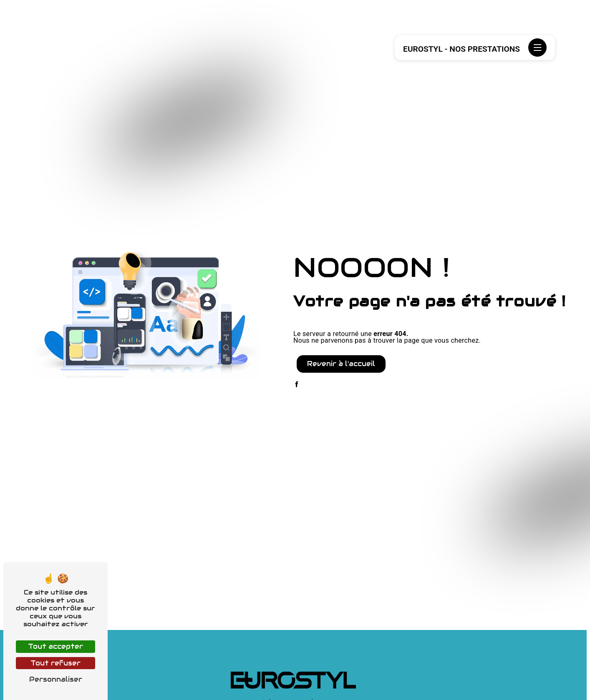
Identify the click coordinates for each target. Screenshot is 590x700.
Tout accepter (55, 646)
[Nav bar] (537, 48)
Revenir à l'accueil (341, 364)
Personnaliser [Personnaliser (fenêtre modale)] (56, 679)
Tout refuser (55, 663)
